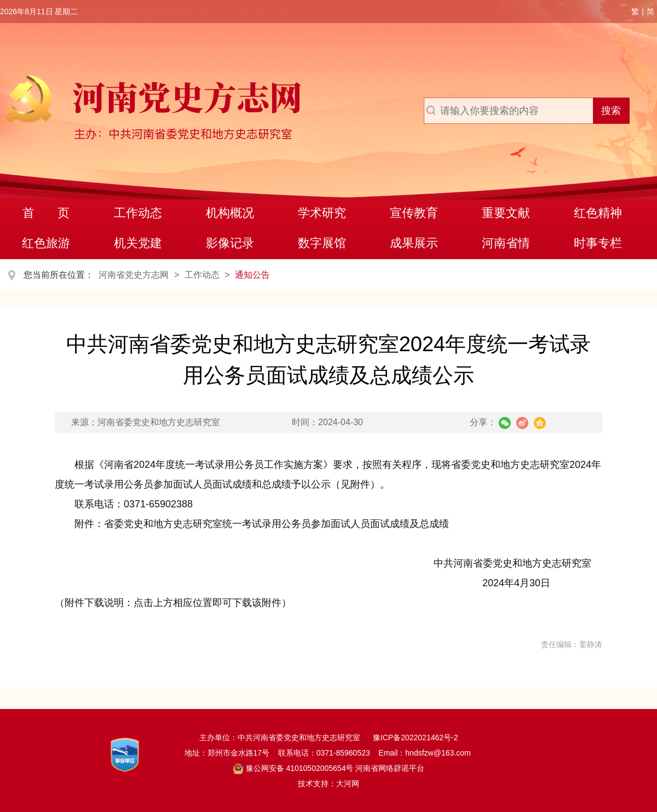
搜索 (611, 111)
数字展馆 (322, 243)
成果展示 (414, 243)
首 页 (46, 213)
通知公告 (252, 275)
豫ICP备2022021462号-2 (416, 737)
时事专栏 (598, 243)
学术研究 (322, 213)
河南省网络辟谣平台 (389, 768)
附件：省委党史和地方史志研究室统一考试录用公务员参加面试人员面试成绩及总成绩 (262, 524)
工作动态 (138, 213)
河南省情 (506, 243)
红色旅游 (46, 243)
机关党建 (138, 243)
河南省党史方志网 (134, 275)
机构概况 (230, 213)
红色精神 (598, 213)
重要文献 (506, 213)
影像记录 (230, 243)
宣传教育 (414, 213)
